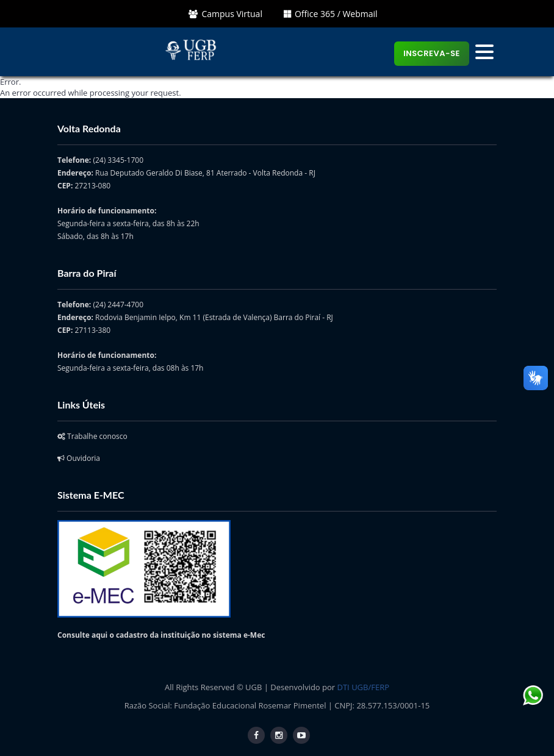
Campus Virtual (225, 14)
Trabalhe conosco (92, 436)
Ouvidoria (79, 458)
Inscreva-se (432, 53)
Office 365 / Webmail (331, 14)
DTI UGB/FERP (363, 687)
